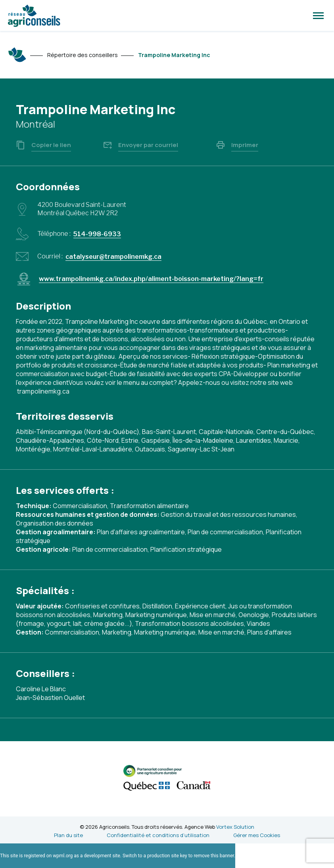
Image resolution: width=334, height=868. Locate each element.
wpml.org (63, 856)
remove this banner (214, 856)
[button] (318, 15)
